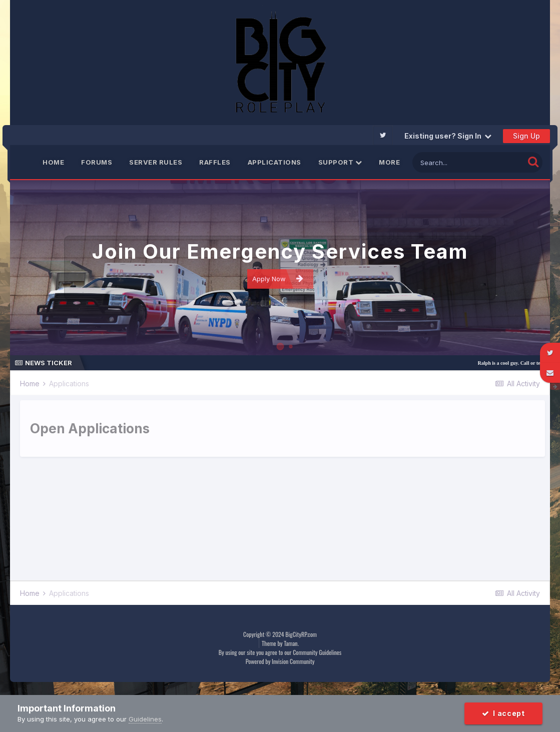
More (389, 162)
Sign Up (526, 136)
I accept (503, 713)
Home (53, 162)
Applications (274, 162)
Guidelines (145, 719)
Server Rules (156, 162)
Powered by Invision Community (280, 661)
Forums (97, 162)
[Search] (468, 162)
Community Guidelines (317, 652)
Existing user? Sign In (448, 136)
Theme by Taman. (280, 643)
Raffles (215, 162)
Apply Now (278, 278)
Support (340, 162)
